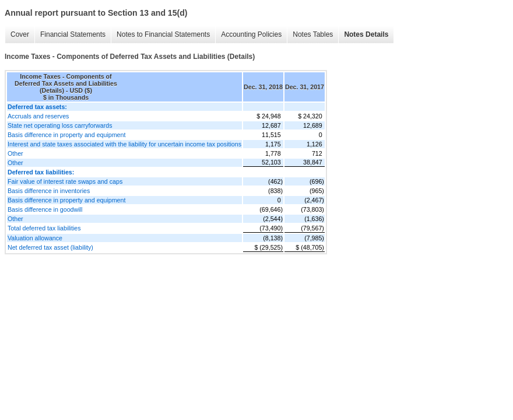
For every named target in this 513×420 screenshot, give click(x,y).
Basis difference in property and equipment (66, 135)
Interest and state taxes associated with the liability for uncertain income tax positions (124, 144)
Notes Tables (313, 34)
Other (15, 153)
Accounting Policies (251, 34)
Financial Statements (73, 34)
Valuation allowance (35, 238)
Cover (20, 34)
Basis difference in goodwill (45, 209)
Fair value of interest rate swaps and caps (65, 181)
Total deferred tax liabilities (44, 228)
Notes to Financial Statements (163, 34)
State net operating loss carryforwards (60, 125)
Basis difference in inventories (49, 191)
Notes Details (366, 34)
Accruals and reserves (38, 116)
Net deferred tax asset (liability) (50, 247)
